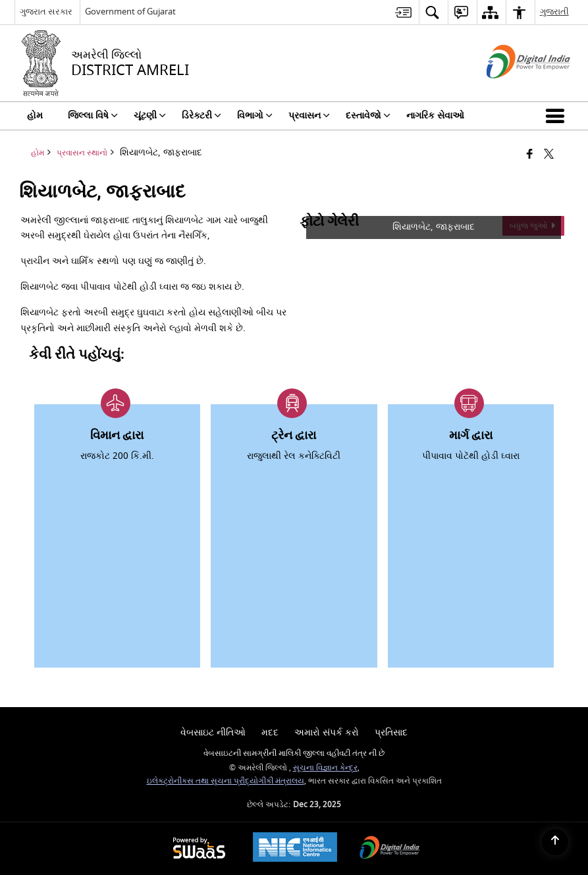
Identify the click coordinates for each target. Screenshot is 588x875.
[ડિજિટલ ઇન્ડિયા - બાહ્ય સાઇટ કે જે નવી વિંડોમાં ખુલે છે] (512, 90)
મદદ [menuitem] (270, 732)
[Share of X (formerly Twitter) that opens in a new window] (549, 155)
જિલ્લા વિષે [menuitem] (93, 116)
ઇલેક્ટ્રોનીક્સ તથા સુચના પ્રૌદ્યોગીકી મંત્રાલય (226, 781)
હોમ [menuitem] (35, 116)
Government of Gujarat (130, 12)
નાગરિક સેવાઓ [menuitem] (435, 116)
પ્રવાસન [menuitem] (309, 116)
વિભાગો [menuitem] (255, 116)
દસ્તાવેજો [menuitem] (368, 116)
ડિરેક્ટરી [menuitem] (201, 116)
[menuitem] (403, 12)
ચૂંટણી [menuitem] (150, 116)
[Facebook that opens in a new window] (530, 155)
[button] (558, 116)
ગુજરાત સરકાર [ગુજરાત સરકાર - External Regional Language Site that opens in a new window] (46, 12)
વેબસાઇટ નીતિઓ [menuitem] (213, 732)
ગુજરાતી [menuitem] (554, 12)
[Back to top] (555, 842)
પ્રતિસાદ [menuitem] (391, 732)
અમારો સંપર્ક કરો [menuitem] (327, 732)
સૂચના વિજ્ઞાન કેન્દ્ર (325, 768)
